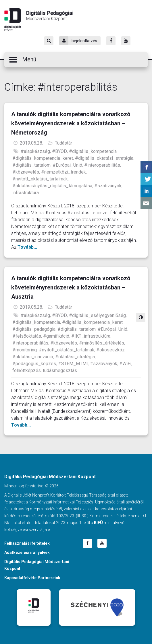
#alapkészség (35, 151)
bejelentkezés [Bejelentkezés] (78, 41)
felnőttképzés (27, 370)
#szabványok (108, 186)
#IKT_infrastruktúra (91, 336)
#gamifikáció (56, 336)
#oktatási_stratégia (75, 357)
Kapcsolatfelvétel (21, 578)
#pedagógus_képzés (34, 364)
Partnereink (49, 578)
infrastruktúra (26, 193)
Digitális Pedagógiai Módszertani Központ (39, 19)
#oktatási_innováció (33, 357)
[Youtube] (126, 41)
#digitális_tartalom (31, 165)
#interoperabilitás (102, 165)
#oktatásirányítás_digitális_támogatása (52, 186)
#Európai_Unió (67, 165)
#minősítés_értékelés (102, 343)
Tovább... (27, 247)
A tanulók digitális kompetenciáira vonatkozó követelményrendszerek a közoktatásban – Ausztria (71, 287)
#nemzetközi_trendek (64, 172)
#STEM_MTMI (73, 364)
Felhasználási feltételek (27, 543)
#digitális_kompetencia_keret (43, 158)
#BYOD (59, 151)
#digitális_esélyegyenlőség (97, 315)
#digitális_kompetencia (93, 151)
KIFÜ (98, 523)
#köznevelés (26, 172)
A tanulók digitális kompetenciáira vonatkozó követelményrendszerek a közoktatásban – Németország (71, 123)
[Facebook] (111, 41)
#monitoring (25, 350)
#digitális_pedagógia (34, 329)
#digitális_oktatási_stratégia (104, 158)
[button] (76, 60)
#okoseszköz (110, 350)
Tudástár (64, 143)
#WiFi (125, 364)
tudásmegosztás (60, 370)
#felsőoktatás (27, 336)
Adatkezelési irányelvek (27, 552)
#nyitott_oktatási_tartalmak (40, 179)
